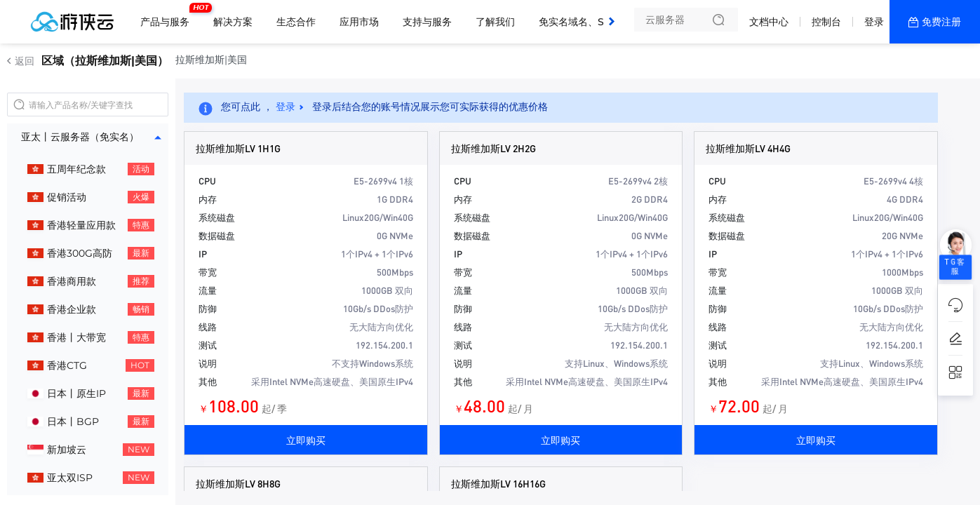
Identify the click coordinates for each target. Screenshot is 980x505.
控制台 (826, 22)
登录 (874, 22)
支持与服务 (427, 22)
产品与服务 (168, 16)
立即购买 (306, 440)
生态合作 (296, 22)
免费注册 (941, 22)
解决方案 (233, 22)
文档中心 (769, 22)
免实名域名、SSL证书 (587, 22)
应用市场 (359, 22)
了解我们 (495, 22)
